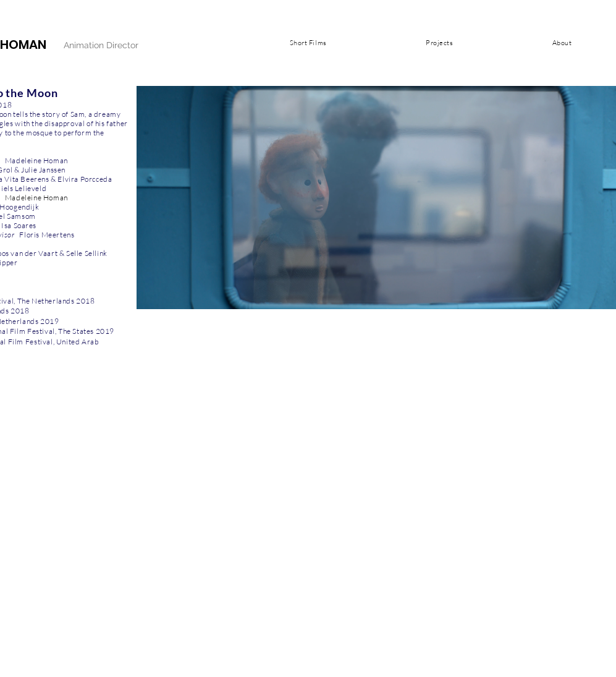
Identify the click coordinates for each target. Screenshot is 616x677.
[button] (308, 43)
